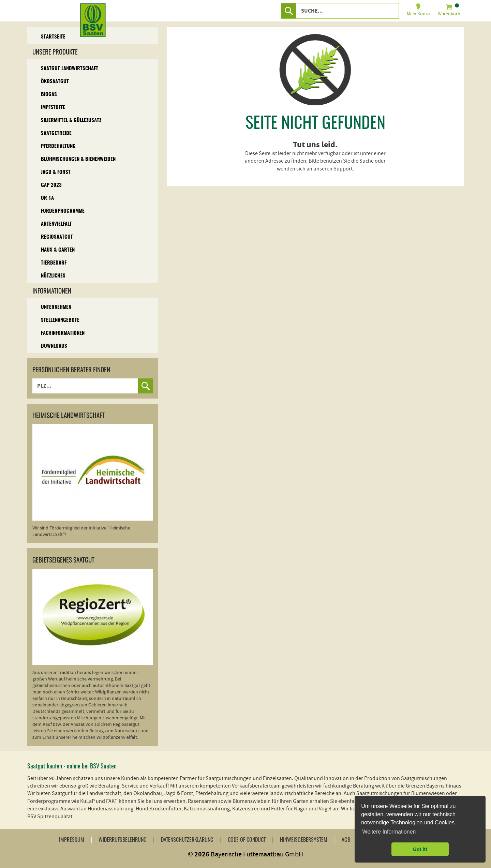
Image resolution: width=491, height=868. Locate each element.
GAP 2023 (51, 185)
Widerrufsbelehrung (123, 840)
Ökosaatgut (55, 82)
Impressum (72, 840)
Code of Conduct (247, 840)
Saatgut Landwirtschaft (70, 69)
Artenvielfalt (56, 224)
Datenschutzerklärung (187, 840)
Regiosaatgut (57, 237)
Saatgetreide (56, 133)
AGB (346, 840)
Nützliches (53, 276)
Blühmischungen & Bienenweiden (78, 159)
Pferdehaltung (58, 146)
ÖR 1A (47, 198)
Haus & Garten (58, 250)
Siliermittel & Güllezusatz (71, 121)
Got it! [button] (420, 849)
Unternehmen (56, 307)
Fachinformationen (63, 333)
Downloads (54, 346)
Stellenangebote (60, 320)
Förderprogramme (63, 211)
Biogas (49, 95)
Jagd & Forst (56, 172)
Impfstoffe (53, 108)
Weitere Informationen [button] (389, 832)
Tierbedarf (54, 263)
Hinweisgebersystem (304, 840)
